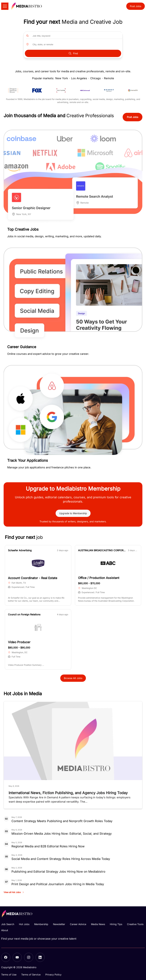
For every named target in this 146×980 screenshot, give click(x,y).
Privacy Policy (53, 975)
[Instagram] (29, 957)
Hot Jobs (24, 924)
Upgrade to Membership (73, 513)
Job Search (8, 924)
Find (73, 53)
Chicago (96, 78)
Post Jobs (136, 6)
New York (62, 78)
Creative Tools (135, 924)
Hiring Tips (116, 924)
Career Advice (78, 924)
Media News (98, 924)
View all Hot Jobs (14, 892)
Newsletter (59, 924)
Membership (41, 924)
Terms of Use (9, 975)
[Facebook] (6, 957)
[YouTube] (17, 957)
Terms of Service (31, 975)
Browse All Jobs (73, 678)
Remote (109, 78)
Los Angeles (79, 78)
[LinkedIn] (40, 957)
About (5, 930)
